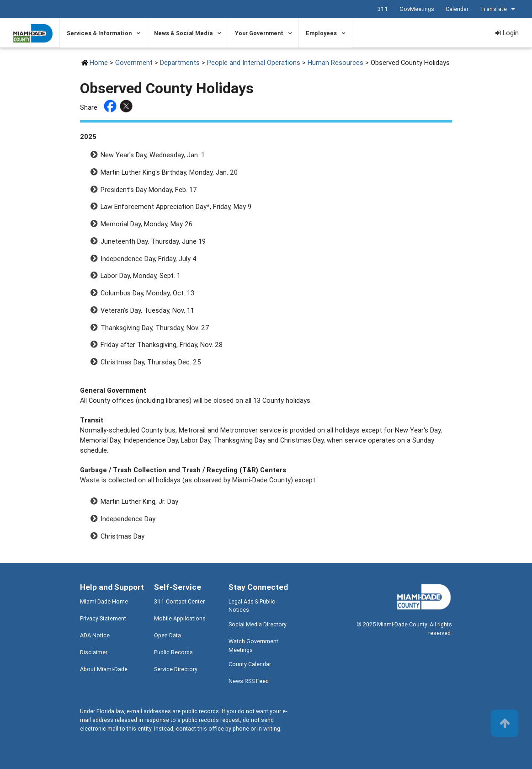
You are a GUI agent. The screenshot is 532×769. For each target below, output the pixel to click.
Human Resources (335, 62)
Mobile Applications (180, 618)
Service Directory (176, 669)
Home (99, 62)
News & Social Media (183, 33)
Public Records (173, 652)
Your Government (259, 33)
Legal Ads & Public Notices (252, 606)
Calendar (457, 9)
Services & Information (99, 33)
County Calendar (250, 664)
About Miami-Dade (104, 669)
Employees (321, 33)
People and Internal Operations (254, 62)
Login (507, 33)
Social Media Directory (258, 624)
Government (134, 62)
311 (383, 9)
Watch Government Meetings (253, 646)
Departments (180, 62)
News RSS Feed (249, 681)
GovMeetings (417, 9)
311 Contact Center (179, 601)
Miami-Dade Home (104, 601)
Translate (499, 9)
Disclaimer (94, 652)
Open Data (168, 635)
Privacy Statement (103, 618)
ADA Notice (95, 635)
